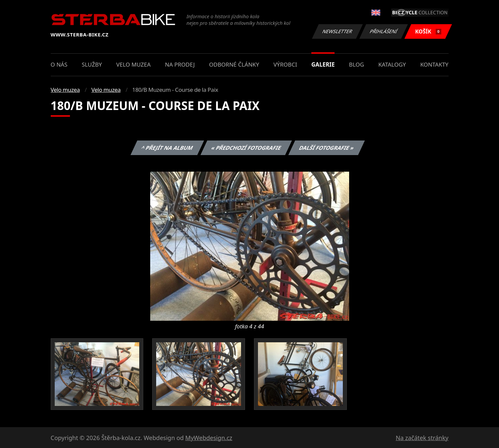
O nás (59, 64)
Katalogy (392, 64)
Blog (357, 64)
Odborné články (234, 64)
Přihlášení (384, 31)
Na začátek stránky (422, 438)
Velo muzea (134, 64)
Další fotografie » (327, 148)
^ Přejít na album (167, 148)
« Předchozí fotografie (246, 148)
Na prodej (180, 64)
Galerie (323, 64)
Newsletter (338, 31)
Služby (92, 64)
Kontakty (434, 64)
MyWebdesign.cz (209, 438)
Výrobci (285, 64)
